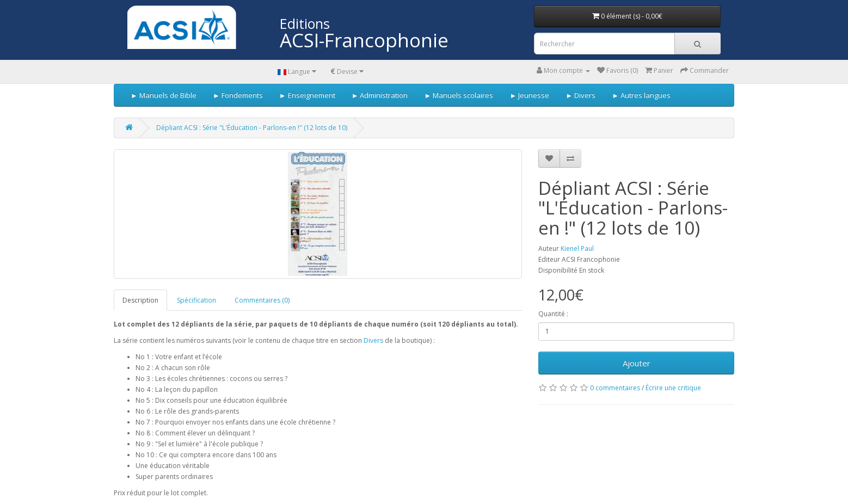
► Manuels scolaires (459, 95)
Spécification (196, 300)
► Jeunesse (529, 95)
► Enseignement (307, 95)
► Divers (580, 95)
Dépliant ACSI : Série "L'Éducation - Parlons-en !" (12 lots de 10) (252, 128)
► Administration (380, 95)
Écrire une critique (673, 388)
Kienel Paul (577, 248)
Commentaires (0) (262, 300)
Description (140, 300)
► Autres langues (641, 95)
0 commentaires (615, 388)
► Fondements (238, 95)
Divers (374, 340)
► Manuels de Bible (164, 95)
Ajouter (637, 363)
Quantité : (553, 314)
